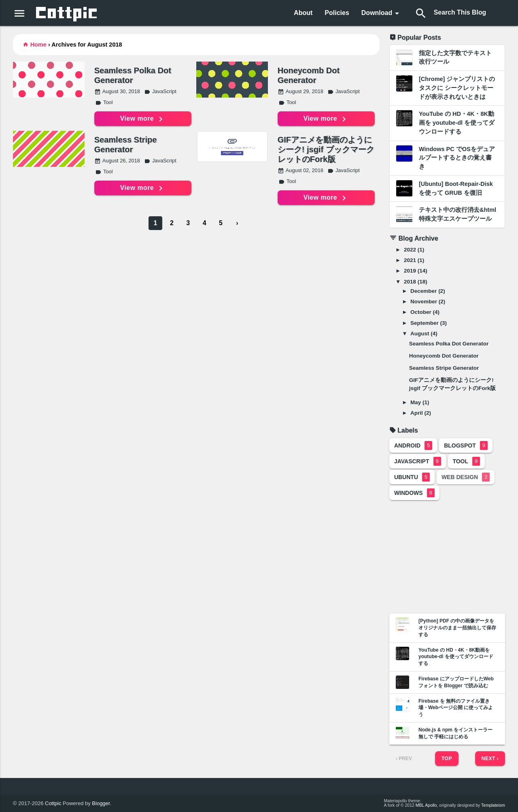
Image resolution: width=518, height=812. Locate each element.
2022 (410, 250)
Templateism (493, 805)
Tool (104, 102)
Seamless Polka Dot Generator (133, 75)
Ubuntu (412, 477)
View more (143, 119)
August (420, 334)
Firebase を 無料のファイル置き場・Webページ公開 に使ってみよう (456, 708)
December (424, 291)
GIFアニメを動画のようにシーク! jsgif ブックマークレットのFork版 (326, 149)
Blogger (101, 803)
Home (38, 45)
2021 (410, 260)
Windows (414, 493)
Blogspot (466, 445)
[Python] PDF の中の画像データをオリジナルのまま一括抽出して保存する (457, 628)
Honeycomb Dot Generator (309, 75)
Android (413, 445)
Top (447, 759)
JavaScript (160, 91)
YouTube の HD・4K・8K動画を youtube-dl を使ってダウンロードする (456, 657)
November (424, 302)
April (417, 413)
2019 (410, 271)
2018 (410, 282)
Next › (490, 759)
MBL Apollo (426, 805)
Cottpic (53, 803)
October (421, 312)
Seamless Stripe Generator (126, 145)
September (425, 323)
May (416, 402)
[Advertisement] (447, 557)
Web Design (466, 477)
